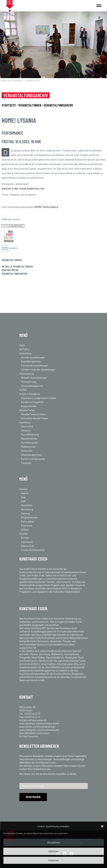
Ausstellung (25, 353)
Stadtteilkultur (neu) (31, 455)
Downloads (27, 526)
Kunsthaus (25, 422)
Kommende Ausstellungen (35, 365)
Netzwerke (27, 451)
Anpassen (53, 860)
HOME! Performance (46, 207)
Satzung (25, 513)
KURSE (23, 390)
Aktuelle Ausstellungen (33, 357)
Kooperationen (29, 406)
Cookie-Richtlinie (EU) (33, 550)
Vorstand (26, 430)
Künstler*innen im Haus (33, 414)
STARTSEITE (9, 105)
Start (22, 345)
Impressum (27, 542)
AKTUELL (25, 349)
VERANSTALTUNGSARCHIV (58, 105)
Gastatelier (27, 505)
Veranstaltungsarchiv (14, 274)
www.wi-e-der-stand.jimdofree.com (23, 188)
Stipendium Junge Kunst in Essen (39, 398)
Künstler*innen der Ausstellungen (38, 370)
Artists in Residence (30, 394)
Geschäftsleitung (30, 434)
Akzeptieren (53, 842)
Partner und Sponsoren (33, 459)
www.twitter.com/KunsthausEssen (38, 727)
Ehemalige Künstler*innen (35, 418)
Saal (23, 497)
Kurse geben (28, 522)
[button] (102, 826)
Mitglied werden (29, 517)
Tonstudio (26, 463)
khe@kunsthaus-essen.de (33, 720)
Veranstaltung (27, 374)
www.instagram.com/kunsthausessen (39, 730)
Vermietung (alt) (29, 443)
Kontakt (24, 534)
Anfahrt (25, 530)
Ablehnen (53, 851)
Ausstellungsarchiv (31, 361)
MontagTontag (10, 270)
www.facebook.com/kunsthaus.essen (39, 723)
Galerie (25, 493)
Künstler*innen (27, 410)
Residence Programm (32, 402)
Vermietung (27, 509)
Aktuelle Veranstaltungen (17, 266)
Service (23, 489)
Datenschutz (28, 546)
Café (23, 501)
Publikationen (28, 447)
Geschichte (27, 426)
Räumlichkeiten (29, 439)
